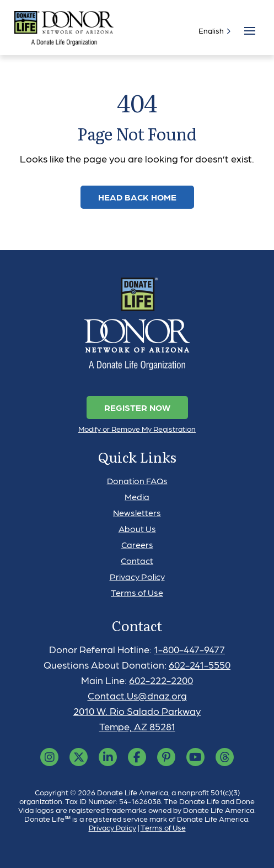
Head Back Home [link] (137, 197)
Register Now (137, 407)
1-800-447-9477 (189, 649)
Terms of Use (137, 592)
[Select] (212, 30)
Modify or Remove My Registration (137, 428)
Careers (137, 544)
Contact (137, 560)
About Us (137, 528)
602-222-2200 (161, 680)
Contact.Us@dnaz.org (137, 695)
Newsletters (137, 512)
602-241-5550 (200, 664)
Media (137, 497)
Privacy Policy (137, 576)
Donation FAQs (137, 481)
